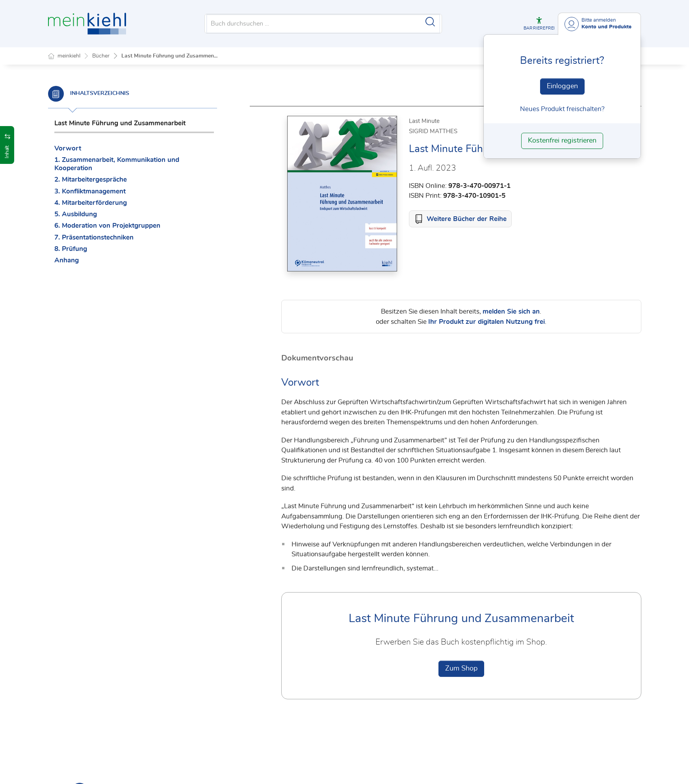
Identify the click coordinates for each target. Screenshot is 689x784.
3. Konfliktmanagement (90, 191)
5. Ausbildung (76, 214)
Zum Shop (461, 669)
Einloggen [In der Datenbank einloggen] (562, 86)
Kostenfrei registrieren (562, 141)
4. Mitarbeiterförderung (91, 203)
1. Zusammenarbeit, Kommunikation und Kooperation (117, 164)
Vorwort (68, 148)
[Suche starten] (430, 22)
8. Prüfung (71, 249)
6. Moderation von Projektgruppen (107, 226)
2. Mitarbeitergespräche (91, 179)
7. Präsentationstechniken (94, 237)
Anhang (67, 260)
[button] (539, 24)
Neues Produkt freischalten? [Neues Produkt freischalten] (562, 109)
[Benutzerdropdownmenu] (599, 24)
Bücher (101, 56)
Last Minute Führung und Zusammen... (169, 56)
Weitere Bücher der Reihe (467, 219)
